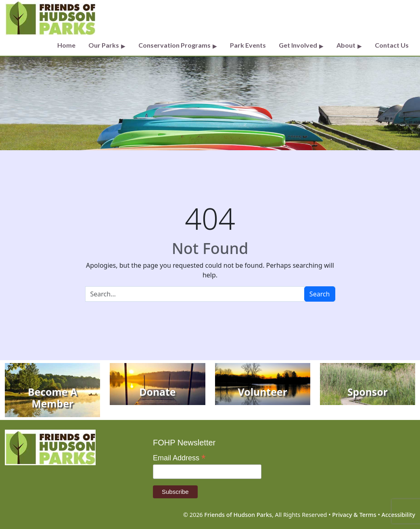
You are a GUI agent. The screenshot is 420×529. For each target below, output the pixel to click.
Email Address (179, 458)
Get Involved (298, 45)
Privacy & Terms (354, 515)
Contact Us (392, 45)
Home (66, 45)
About (346, 45)
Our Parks (104, 45)
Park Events (248, 45)
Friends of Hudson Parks (238, 515)
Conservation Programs (174, 45)
